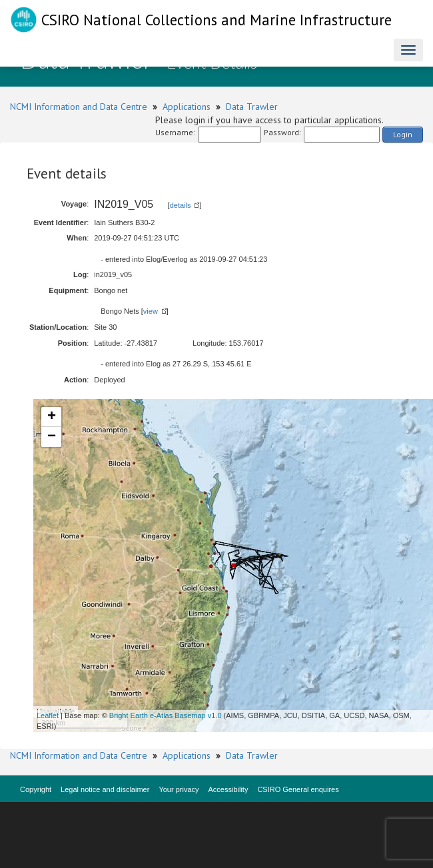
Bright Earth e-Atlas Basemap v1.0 (166, 715)
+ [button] (52, 417)
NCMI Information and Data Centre (79, 107)
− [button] (52, 437)
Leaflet (48, 715)
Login (403, 134)
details (181, 205)
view (151, 311)
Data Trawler (252, 107)
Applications (187, 107)
